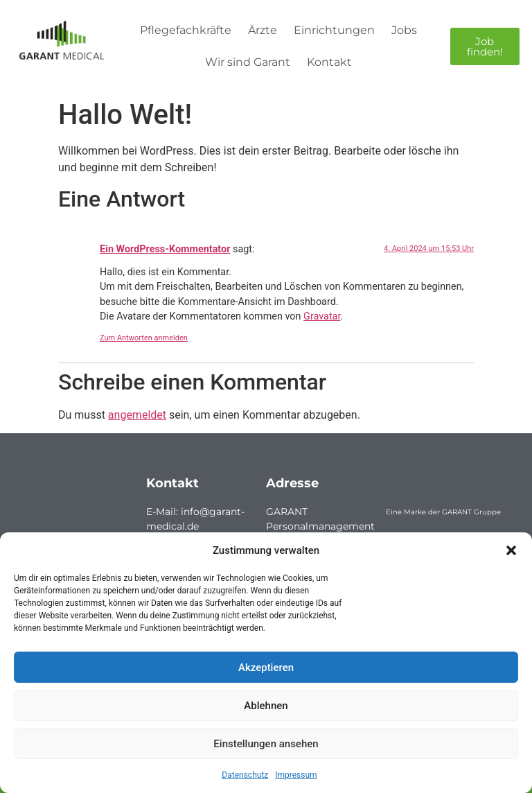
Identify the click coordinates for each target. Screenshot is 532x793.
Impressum (296, 775)
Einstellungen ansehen (266, 744)
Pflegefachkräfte (186, 30)
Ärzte (263, 30)
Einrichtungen (334, 30)
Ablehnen (266, 706)
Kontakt (329, 62)
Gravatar (322, 316)
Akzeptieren (266, 668)
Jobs (404, 30)
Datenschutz (245, 775)
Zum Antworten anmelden (144, 338)
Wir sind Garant (248, 62)
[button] (511, 550)
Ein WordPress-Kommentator (165, 249)
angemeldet (137, 415)
